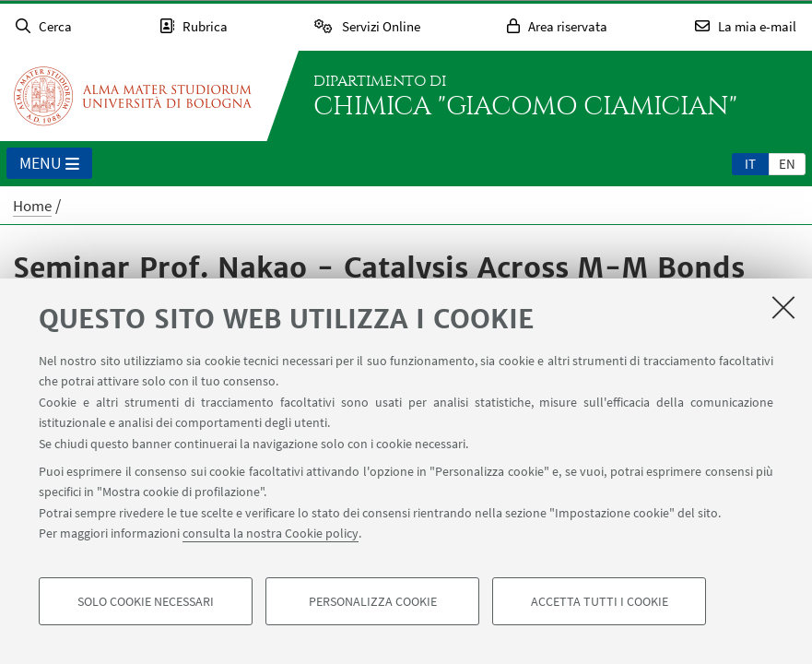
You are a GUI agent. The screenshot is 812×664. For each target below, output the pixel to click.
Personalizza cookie (373, 601)
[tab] (750, 163)
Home (32, 206)
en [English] (787, 164)
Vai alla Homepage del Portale (133, 96)
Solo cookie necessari (146, 601)
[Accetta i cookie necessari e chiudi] (783, 307)
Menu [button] (49, 164)
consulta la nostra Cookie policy (271, 533)
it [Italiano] (750, 164)
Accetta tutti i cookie (600, 601)
